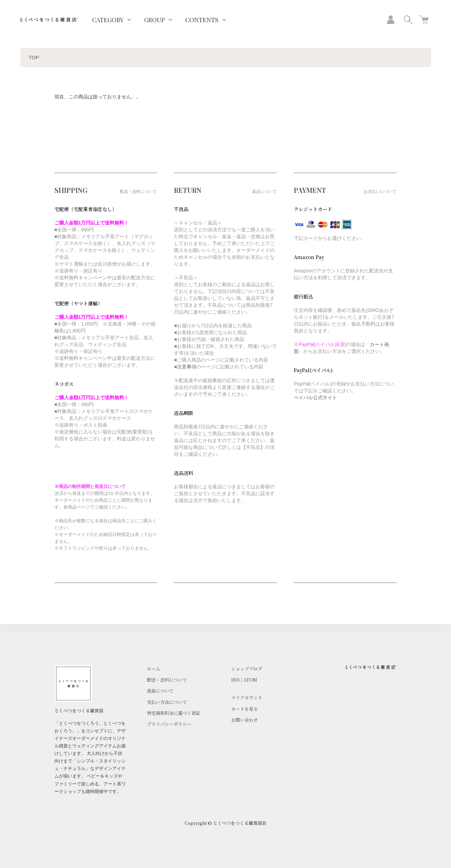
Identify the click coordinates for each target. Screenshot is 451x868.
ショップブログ (247, 669)
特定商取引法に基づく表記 (174, 713)
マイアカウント (247, 698)
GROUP (154, 20)
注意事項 (187, 367)
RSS (235, 680)
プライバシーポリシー (169, 724)
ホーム (154, 669)
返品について (160, 691)
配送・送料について (167, 680)
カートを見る (245, 709)
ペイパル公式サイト (315, 398)
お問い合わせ (245, 720)
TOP (34, 57)
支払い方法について (167, 702)
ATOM (250, 680)
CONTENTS (202, 20)
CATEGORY (108, 20)
